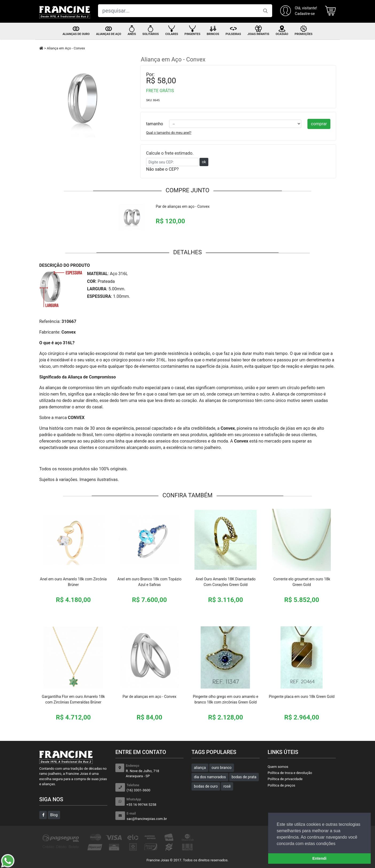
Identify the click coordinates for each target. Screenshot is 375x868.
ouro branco (222, 768)
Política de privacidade (285, 779)
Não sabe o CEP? (162, 169)
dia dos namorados (210, 777)
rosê (227, 786)
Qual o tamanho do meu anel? (169, 133)
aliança (200, 768)
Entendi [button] (320, 858)
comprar (319, 124)
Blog (54, 815)
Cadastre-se (305, 14)
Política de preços (281, 785)
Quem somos (278, 767)
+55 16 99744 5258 (155, 802)
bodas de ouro (206, 786)
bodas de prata (244, 777)
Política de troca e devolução (290, 773)
